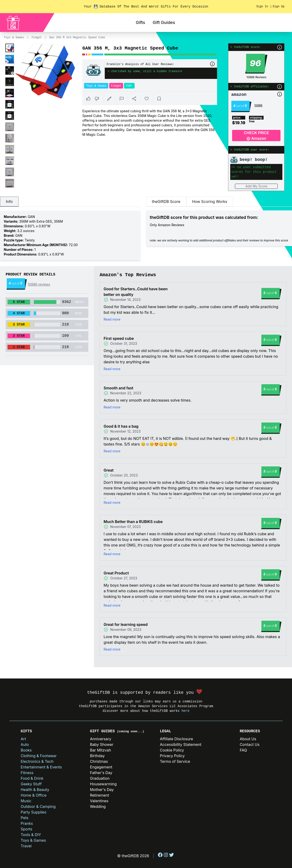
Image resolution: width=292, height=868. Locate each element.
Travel (26, 846)
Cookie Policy (172, 750)
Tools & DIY (31, 835)
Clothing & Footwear (39, 756)
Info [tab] (9, 201)
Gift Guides (164, 22)
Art (23, 739)
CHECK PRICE (256, 136)
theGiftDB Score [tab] (166, 201)
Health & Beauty (35, 790)
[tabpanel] (70, 236)
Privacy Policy (172, 756)
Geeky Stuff (31, 784)
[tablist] (70, 202)
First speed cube (119, 338)
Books (26, 750)
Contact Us (249, 744)
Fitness (27, 773)
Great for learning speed (126, 624)
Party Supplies (33, 812)
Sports (26, 829)
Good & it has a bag (121, 426)
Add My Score (256, 186)
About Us (248, 739)
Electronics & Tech (37, 761)
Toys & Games (14, 38)
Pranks (27, 823)
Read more (112, 319)
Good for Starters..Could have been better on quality (136, 292)
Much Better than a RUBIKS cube (133, 522)
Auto (25, 744)
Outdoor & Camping (38, 806)
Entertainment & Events (41, 767)
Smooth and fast (118, 388)
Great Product (116, 573)
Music (26, 801)
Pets (25, 818)
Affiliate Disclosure (176, 739)
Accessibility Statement (181, 744)
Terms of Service (175, 761)
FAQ (243, 750)
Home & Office (34, 795)
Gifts (140, 22)
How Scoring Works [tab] (210, 201)
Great (109, 470)
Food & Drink (32, 778)
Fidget (37, 38)
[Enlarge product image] (10, 48)
